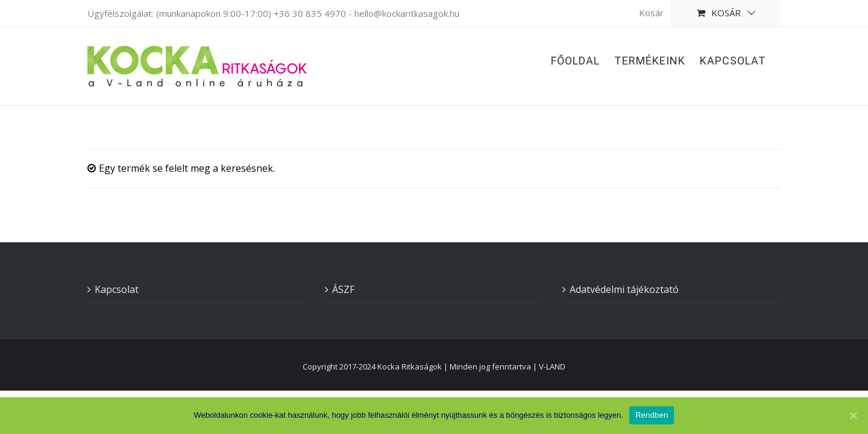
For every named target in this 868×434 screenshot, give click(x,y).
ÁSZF (343, 289)
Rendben (652, 415)
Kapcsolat (117, 289)
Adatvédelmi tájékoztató (624, 289)
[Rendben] (853, 415)
